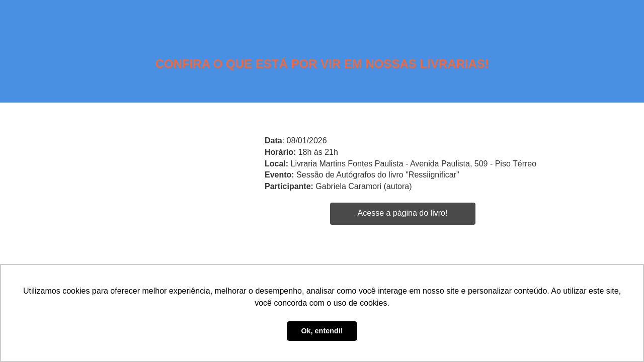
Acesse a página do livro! (403, 213)
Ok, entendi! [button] (322, 331)
